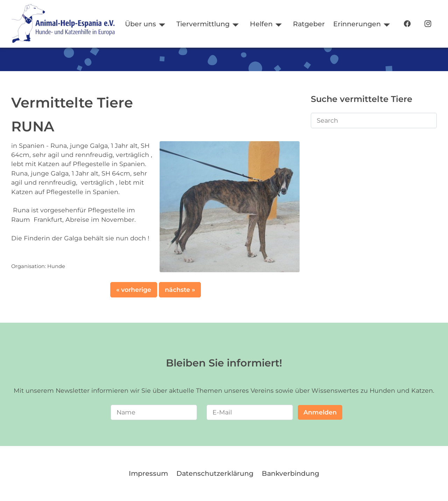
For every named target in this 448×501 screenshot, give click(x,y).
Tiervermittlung (203, 24)
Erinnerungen (357, 24)
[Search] (374, 121)
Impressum (148, 473)
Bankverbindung (290, 473)
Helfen (261, 24)
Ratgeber (309, 24)
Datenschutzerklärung (215, 473)
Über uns (141, 24)
